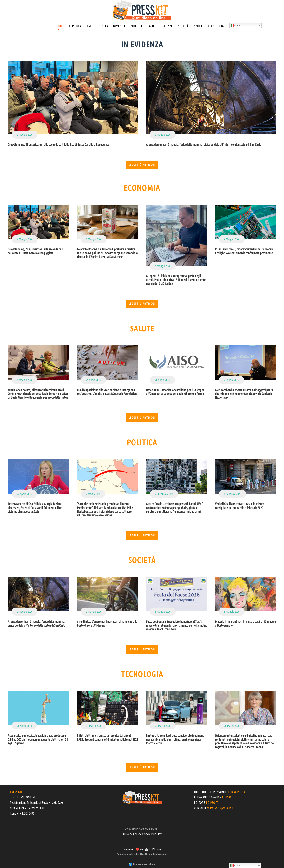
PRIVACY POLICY (132, 834)
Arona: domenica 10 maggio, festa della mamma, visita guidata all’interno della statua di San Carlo (204, 145)
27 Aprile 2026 (231, 380)
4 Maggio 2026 (232, 239)
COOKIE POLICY (153, 834)
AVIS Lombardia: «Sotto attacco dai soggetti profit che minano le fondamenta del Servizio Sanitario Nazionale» (244, 394)
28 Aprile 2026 (162, 380)
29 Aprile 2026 (93, 380)
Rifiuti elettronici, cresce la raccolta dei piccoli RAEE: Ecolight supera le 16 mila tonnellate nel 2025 (107, 737)
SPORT (198, 26)
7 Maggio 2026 (25, 134)
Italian (236, 26)
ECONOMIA (75, 26)
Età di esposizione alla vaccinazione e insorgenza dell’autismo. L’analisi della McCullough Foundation (107, 392)
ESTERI (91, 26)
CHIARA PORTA (237, 792)
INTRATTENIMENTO (113, 26)
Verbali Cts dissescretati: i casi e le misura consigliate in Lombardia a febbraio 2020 (240, 506)
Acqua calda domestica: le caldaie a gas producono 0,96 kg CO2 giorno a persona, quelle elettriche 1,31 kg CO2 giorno (38, 739)
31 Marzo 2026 (94, 726)
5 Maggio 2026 (163, 266)
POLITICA (136, 26)
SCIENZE (168, 26)
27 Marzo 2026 (163, 726)
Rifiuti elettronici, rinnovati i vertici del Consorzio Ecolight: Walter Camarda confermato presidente (244, 251)
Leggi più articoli (142, 165)
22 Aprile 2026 (24, 494)
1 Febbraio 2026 (233, 494)
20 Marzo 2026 (232, 726)
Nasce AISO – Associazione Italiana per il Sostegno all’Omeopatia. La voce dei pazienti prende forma (175, 392)
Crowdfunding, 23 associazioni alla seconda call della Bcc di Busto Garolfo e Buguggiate (58, 145)
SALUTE (152, 26)
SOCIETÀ (183, 26)
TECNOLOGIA (216, 26)
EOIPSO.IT (228, 797)
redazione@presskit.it (220, 808)
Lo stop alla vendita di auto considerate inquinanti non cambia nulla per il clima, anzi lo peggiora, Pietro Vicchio (175, 739)
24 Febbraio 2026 (164, 494)
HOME (59, 26)
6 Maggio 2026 (94, 239)
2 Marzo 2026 (93, 494)
